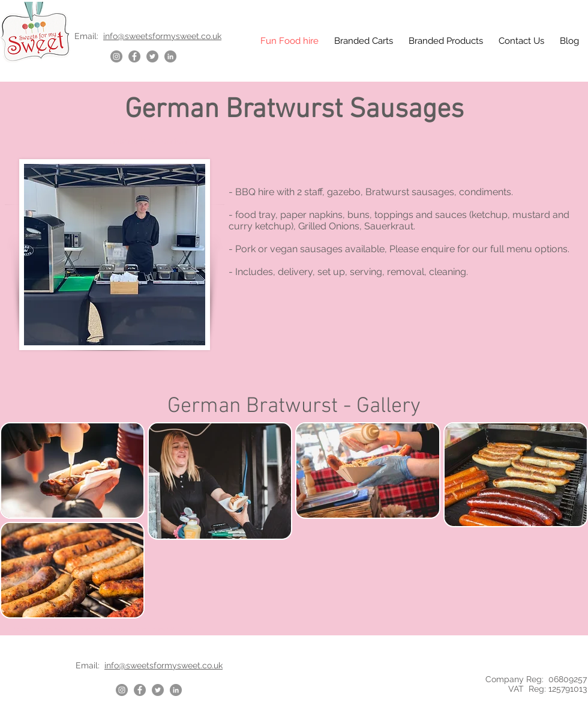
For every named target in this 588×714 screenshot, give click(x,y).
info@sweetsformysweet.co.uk (162, 36)
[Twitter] (152, 56)
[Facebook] (134, 56)
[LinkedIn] (170, 56)
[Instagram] (116, 56)
